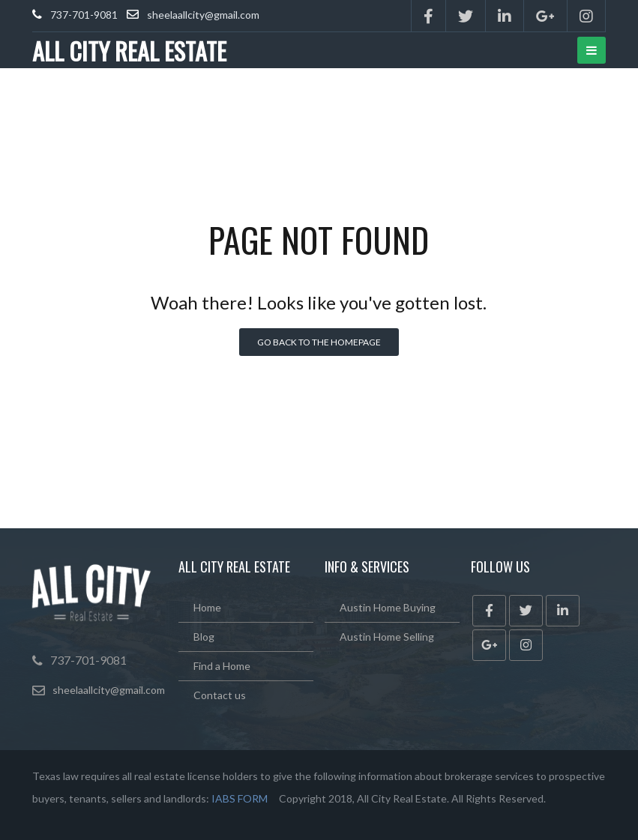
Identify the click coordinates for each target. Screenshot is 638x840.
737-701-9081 (84, 15)
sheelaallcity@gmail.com (203, 15)
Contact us (220, 695)
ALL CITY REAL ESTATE (129, 51)
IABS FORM (240, 798)
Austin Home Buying (388, 607)
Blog (204, 637)
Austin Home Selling (387, 637)
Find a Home (222, 666)
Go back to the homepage (319, 342)
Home (207, 607)
